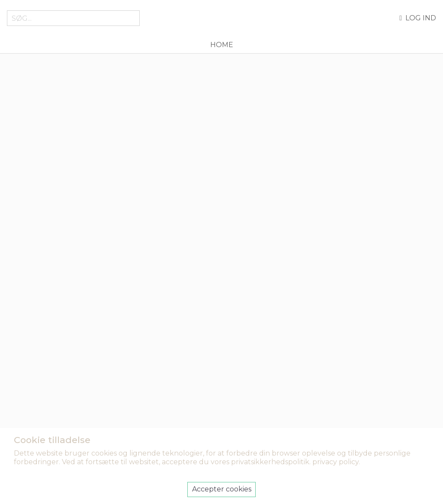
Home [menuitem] (222, 45)
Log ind (418, 18)
